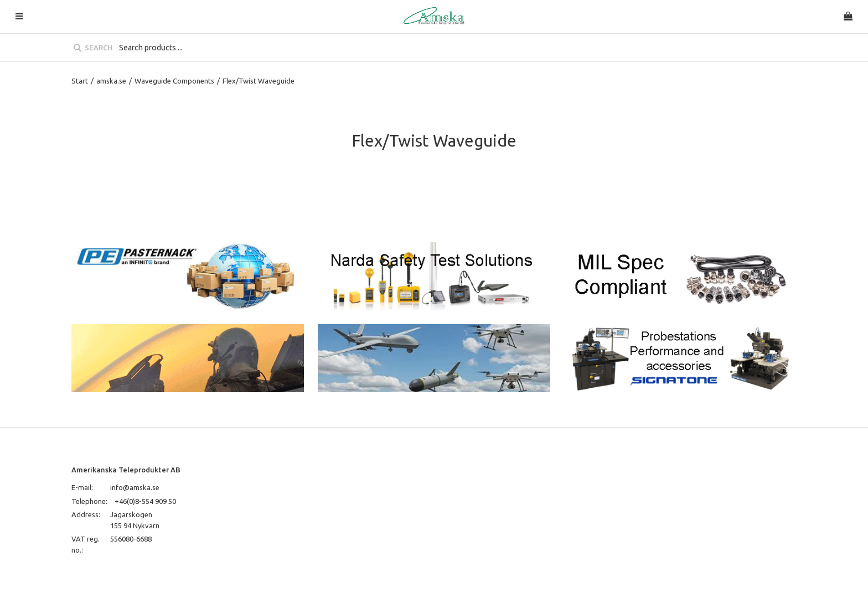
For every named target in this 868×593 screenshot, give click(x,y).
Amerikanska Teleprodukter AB (126, 470)
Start (80, 81)
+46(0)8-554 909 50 (145, 501)
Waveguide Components (174, 81)
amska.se (111, 81)
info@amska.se (135, 487)
